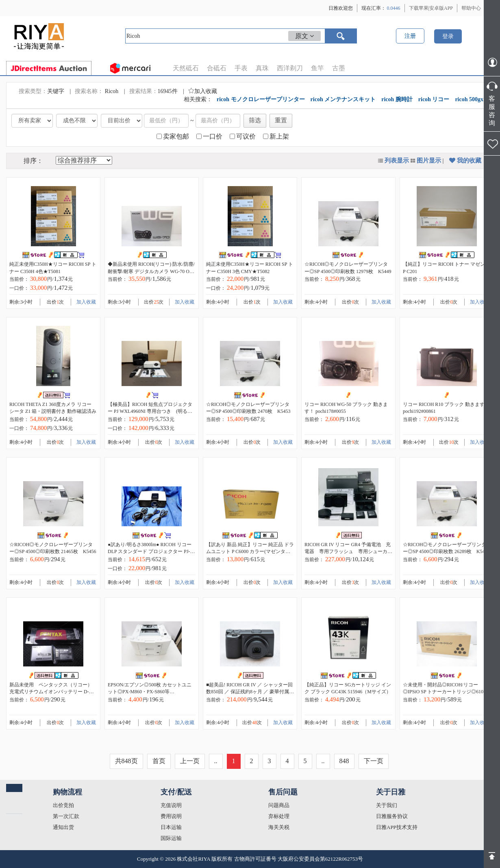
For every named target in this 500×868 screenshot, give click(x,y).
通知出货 (63, 827)
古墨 (339, 68)
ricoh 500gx (469, 99)
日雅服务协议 (392, 816)
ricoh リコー (434, 99)
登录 (448, 36)
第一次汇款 (66, 816)
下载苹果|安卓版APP (431, 8)
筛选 (255, 120)
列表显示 (397, 161)
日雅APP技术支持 (397, 827)
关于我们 (387, 805)
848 (344, 761)
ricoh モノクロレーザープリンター (261, 99)
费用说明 (171, 816)
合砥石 (217, 68)
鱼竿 (317, 68)
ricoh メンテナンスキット (343, 99)
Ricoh (112, 91)
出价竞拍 (63, 805)
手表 (241, 68)
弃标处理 (279, 816)
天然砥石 (186, 68)
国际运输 (171, 838)
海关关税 (279, 827)
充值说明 (171, 805)
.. (216, 761)
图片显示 (429, 161)
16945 (165, 91)
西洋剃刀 (290, 68)
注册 (410, 36)
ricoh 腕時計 (397, 99)
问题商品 (279, 805)
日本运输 (171, 827)
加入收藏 (203, 91)
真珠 (262, 68)
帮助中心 (471, 8)
